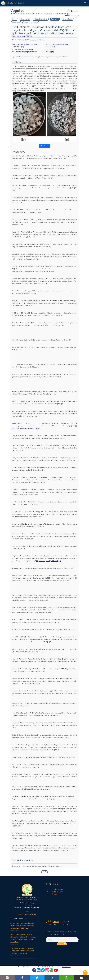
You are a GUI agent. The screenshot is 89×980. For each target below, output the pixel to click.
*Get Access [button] (45, 146)
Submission (16, 23)
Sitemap (55, 894)
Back (44, 872)
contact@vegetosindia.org (28, 52)
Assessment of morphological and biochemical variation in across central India (22, 926)
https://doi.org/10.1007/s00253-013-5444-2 (26, 428)
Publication (55, 19)
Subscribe (62, 944)
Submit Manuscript (58, 892)
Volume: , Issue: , (24, 44)
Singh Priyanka (27, 36)
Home (14, 19)
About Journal (25, 19)
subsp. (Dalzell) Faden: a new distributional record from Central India (22, 951)
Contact (35, 23)
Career (26, 23)
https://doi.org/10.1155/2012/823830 (49, 561)
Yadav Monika (16, 36)
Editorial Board (67, 19)
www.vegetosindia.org (25, 49)
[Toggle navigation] (85, 3)
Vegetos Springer (58, 889)
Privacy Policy (66, 967)
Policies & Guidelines (40, 19)
